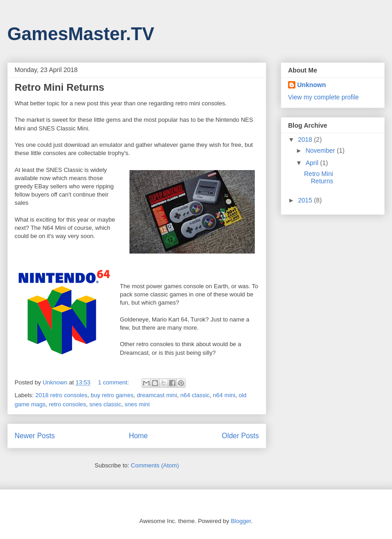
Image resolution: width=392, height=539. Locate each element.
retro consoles (67, 404)
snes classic (105, 404)
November (321, 150)
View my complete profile (323, 97)
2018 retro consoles (62, 395)
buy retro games (112, 395)
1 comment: (114, 382)
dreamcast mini (157, 395)
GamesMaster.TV (81, 34)
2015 (306, 200)
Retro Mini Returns (59, 87)
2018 (306, 140)
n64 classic (195, 395)
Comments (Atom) (155, 465)
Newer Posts (35, 436)
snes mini (137, 404)
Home (139, 436)
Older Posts (240, 436)
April (313, 163)
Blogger (241, 521)
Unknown (312, 85)
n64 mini (224, 395)
